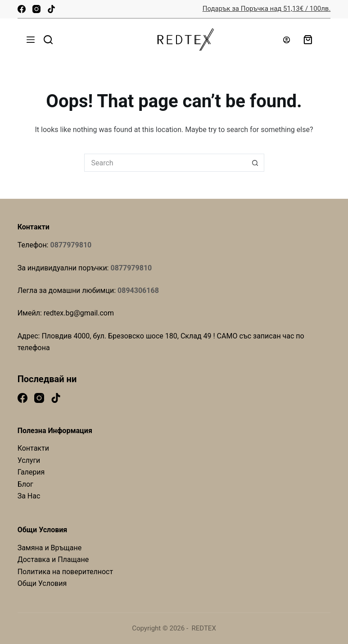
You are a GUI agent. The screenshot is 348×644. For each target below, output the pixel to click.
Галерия (31, 472)
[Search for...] (165, 163)
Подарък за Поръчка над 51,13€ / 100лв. (267, 9)
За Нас (29, 496)
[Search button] (255, 163)
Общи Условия (42, 583)
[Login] (287, 40)
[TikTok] (51, 9)
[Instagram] (36, 9)
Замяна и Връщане (50, 548)
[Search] (48, 40)
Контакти (33, 448)
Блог (25, 484)
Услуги (29, 460)
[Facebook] (22, 9)
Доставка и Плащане (53, 560)
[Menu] (31, 40)
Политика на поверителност (65, 572)
